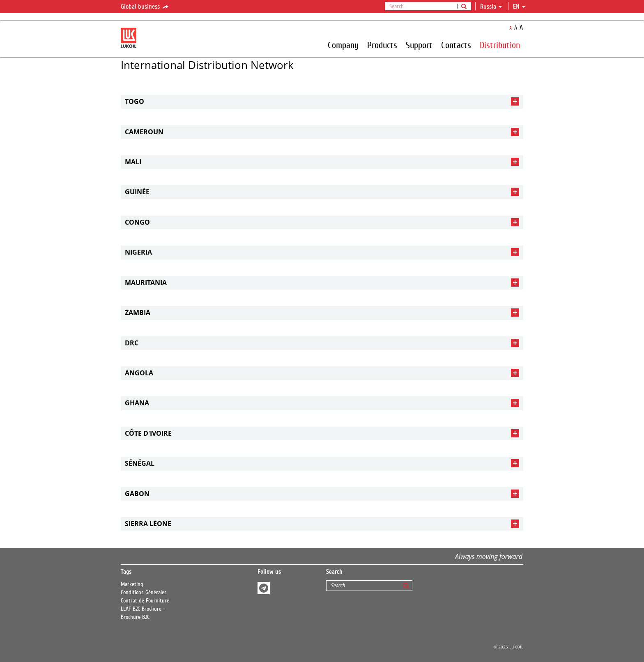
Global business (145, 7)
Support (419, 45)
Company (343, 45)
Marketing (132, 584)
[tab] (322, 102)
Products (382, 45)
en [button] (519, 7)
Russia (491, 7)
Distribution (500, 45)
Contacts (456, 45)
